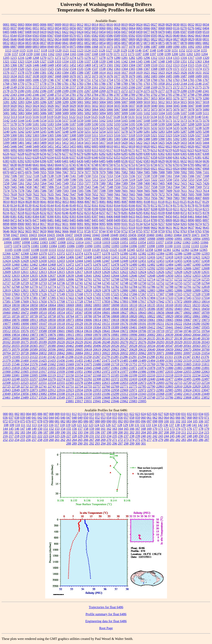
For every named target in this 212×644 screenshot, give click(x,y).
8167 (139, 205)
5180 (28, 124)
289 (74, 443)
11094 (124, 246)
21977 (124, 372)
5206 (176, 124)
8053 (66, 202)
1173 (131, 54)
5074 (161, 109)
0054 (58, 28)
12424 (7, 261)
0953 (58, 47)
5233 (161, 128)
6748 (95, 165)
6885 (65, 169)
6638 (14, 165)
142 (200, 425)
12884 (160, 290)
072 (5, 421)
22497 (205, 379)
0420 (51, 32)
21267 (97, 357)
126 (108, 425)
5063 (88, 109)
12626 (160, 272)
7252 (184, 180)
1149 (160, 50)
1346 (147, 61)
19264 (187, 324)
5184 (58, 124)
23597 (88, 397)
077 (34, 421)
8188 (36, 209)
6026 (191, 146)
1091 (184, 47)
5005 (110, 102)
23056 (25, 394)
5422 (139, 143)
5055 (36, 109)
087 (92, 421)
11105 (9, 250)
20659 (169, 349)
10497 (52, 239)
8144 (51, 205)
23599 (97, 397)
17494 (151, 298)
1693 (14, 80)
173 (172, 429)
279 (161, 440)
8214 (198, 209)
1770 (21, 84)
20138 (178, 338)
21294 (142, 357)
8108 (147, 202)
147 (23, 429)
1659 (43, 76)
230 (86, 436)
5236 (184, 128)
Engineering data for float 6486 (106, 621)
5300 (14, 135)
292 (92, 443)
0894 (43, 47)
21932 (52, 372)
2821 (73, 98)
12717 (169, 279)
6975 (21, 172)
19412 (151, 327)
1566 (139, 69)
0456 (117, 32)
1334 (65, 61)
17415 (61, 298)
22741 (43, 386)
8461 (191, 217)
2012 (169, 84)
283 (184, 440)
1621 (147, 73)
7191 (80, 180)
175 (184, 429)
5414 (80, 143)
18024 (7, 305)
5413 (73, 143)
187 (46, 432)
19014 (97, 320)
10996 (8, 242)
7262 (28, 183)
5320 (147, 135)
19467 (196, 327)
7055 (43, 172)
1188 (146, 54)
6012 (124, 146)
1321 (6, 61)
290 (80, 443)
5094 (103, 113)
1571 (176, 69)
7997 (184, 198)
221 (34, 436)
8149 (73, 205)
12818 (205, 287)
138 (177, 425)
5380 (102, 139)
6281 (95, 154)
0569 (65, 36)
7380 (102, 183)
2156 (65, 87)
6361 (176, 157)
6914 (102, 169)
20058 (16, 338)
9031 (65, 224)
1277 (95, 58)
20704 (7, 353)
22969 (124, 390)
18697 (196, 313)
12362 (176, 250)
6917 (124, 169)
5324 (176, 135)
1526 (58, 69)
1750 (80, 80)
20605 (79, 349)
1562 (110, 69)
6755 (147, 165)
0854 (102, 43)
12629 (187, 272)
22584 (88, 383)
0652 (51, 39)
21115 (25, 357)
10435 (51, 235)
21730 (124, 364)
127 (114, 425)
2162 (102, 87)
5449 (36, 146)
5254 (102, 132)
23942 (106, 401)
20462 (70, 346)
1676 (110, 76)
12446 (97, 261)
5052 (21, 109)
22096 (43, 375)
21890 (196, 368)
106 (201, 421)
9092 (88, 224)
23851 (196, 397)
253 (11, 440)
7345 (58, 183)
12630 (196, 272)
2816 (36, 98)
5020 (14, 106)
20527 (124, 346)
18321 (70, 309)
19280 (196, 324)
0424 (80, 32)
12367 (16, 253)
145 (11, 429)
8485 (73, 220)
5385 (132, 139)
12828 (88, 290)
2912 (110, 98)
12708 (115, 279)
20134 (142, 338)
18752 (43, 316)
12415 (142, 257)
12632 (7, 276)
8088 (132, 202)
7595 (80, 191)
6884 (58, 169)
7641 (58, 194)
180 (5, 432)
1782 (73, 84)
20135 (151, 338)
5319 (139, 135)
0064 (132, 28)
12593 (160, 268)
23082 (43, 394)
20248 (106, 342)
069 (195, 418)
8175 (176, 205)
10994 (196, 239)
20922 (106, 353)
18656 (160, 313)
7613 (198, 191)
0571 (80, 36)
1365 (6, 65)
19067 (187, 320)
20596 (52, 349)
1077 (124, 47)
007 (46, 414)
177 (195, 429)
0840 (58, 43)
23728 (142, 397)
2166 (132, 87)
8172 (154, 205)
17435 (97, 298)
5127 (109, 117)
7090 (176, 172)
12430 (43, 261)
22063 (205, 372)
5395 (184, 139)
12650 (169, 276)
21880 (169, 368)
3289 (65, 102)
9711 (80, 231)
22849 (16, 390)
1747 (58, 80)
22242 (205, 375)
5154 (43, 121)
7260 (14, 183)
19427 (160, 327)
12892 (205, 290)
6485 (102, 161)
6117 (110, 150)
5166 (132, 121)
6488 (117, 161)
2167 (139, 87)
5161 (95, 121)
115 (46, 425)
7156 (132, 176)
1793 (147, 84)
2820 (65, 98)
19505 (205, 327)
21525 (196, 361)
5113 (14, 117)
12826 (70, 290)
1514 (184, 65)
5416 (95, 143)
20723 (16, 353)
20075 (34, 338)
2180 (21, 91)
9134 (139, 224)
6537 (132, 161)
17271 (151, 294)
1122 (73, 50)
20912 (88, 353)
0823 (161, 39)
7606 (154, 191)
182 (17, 432)
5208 (191, 124)
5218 (58, 128)
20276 (142, 342)
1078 (132, 47)
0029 (169, 25)
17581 (7, 301)
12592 (151, 268)
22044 (178, 372)
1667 (51, 76)
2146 (198, 84)
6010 (110, 146)
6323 (28, 157)
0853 (95, 43)
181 (11, 432)
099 (161, 421)
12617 (79, 272)
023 (138, 414)
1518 (6, 69)
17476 (142, 298)
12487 (187, 265)
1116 (30, 50)
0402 (198, 28)
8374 (191, 213)
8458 (184, 217)
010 (63, 414)
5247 (58, 132)
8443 (147, 217)
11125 (113, 250)
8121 (169, 202)
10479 (205, 235)
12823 (43, 290)
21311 (169, 357)
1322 (14, 61)
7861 (117, 198)
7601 (124, 191)
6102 (80, 150)
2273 (132, 91)
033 (195, 414)
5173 (184, 121)
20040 (178, 335)
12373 (70, 253)
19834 (16, 335)
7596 (88, 191)
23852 (205, 397)
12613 (43, 272)
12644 (115, 276)
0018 (117, 25)
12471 (61, 265)
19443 (178, 327)
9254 (147, 224)
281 (172, 440)
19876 (52, 335)
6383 (6, 161)
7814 (58, 198)
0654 (58, 39)
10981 (88, 239)
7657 (102, 194)
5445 (6, 146)
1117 (37, 50)
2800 (206, 95)
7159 (154, 176)
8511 (139, 220)
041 (34, 418)
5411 (58, 143)
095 (138, 421)
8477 (36, 220)
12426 (16, 261)
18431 (196, 309)
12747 (115, 283)
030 (178, 414)
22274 (61, 379)
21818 (16, 368)
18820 (133, 316)
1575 (206, 69)
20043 (187, 335)
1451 (65, 65)
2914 (124, 98)
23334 (133, 394)
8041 (43, 202)
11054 (142, 242)
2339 (191, 91)
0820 (139, 39)
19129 (79, 324)
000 (5, 414)
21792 (169, 364)
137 (172, 425)
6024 (176, 146)
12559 (124, 268)
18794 (97, 316)
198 (109, 432)
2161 (95, 87)
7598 (102, 191)
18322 (79, 309)
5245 (43, 132)
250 (201, 436)
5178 (14, 124)
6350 (102, 157)
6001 (80, 146)
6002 (88, 146)
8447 (161, 217)
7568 (191, 187)
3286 (43, 102)
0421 (58, 32)
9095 (102, 224)
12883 (151, 290)
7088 (161, 172)
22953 (97, 390)
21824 (25, 368)
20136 (160, 338)
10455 (123, 235)
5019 (6, 106)
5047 (191, 106)
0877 (176, 43)
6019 (139, 146)
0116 (176, 28)
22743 (52, 386)
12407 (79, 257)
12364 (194, 250)
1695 (28, 80)
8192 (51, 209)
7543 (88, 187)
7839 (80, 198)
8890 (191, 220)
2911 (102, 98)
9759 (161, 231)
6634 (198, 161)
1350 (176, 61)
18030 (16, 305)
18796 (106, 316)
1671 (80, 76)
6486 (110, 161)
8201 (110, 209)
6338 (80, 157)
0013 (88, 25)
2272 (124, 91)
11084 (53, 246)
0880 (191, 43)
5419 (117, 143)
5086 (43, 113)
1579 (28, 73)
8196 (73, 209)
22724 (205, 383)
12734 (52, 283)
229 (80, 436)
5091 (80, 113)
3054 (161, 98)
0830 (198, 39)
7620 (28, 194)
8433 (132, 217)
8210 (169, 209)
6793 (176, 165)
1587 (88, 73)
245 (172, 436)
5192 (110, 124)
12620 (106, 272)
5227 (117, 128)
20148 (196, 338)
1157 (15, 54)
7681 (176, 194)
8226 (36, 213)
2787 (117, 95)
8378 (206, 213)
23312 (124, 394)
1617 (124, 73)
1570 (169, 69)
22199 (133, 375)
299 (132, 443)
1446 (36, 65)
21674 (79, 364)
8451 (176, 217)
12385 (169, 253)
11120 (96, 250)
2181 (28, 91)
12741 (79, 283)
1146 (138, 50)
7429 (6, 187)
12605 (178, 268)
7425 (198, 183)
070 (201, 418)
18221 (187, 305)
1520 (21, 69)
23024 (187, 390)
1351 (184, 61)
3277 (184, 98)
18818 (124, 316)
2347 (43, 95)
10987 (142, 239)
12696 (70, 279)
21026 (196, 353)
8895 (198, 220)
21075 (7, 357)
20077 (43, 338)
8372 (184, 213)
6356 (139, 157)
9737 (95, 231)
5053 (28, 109)
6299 (139, 154)
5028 (65, 106)
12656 (16, 279)
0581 (88, 36)
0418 (36, 32)
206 (155, 432)
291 (86, 443)
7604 (139, 191)
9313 (117, 228)
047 (69, 418)
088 (97, 421)
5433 (184, 143)
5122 (72, 117)
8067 (88, 202)
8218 (21, 213)
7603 (132, 191)
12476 (97, 265)
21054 (205, 353)
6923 (169, 169)
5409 (43, 143)
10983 (106, 239)
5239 (206, 128)
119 (68, 425)
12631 (205, 272)
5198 (154, 124)
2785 (102, 95)
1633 (6, 76)
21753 (142, 364)
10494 (34, 239)
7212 (95, 180)
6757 (161, 165)
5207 (184, 124)
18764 (70, 316)
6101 (73, 150)
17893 (124, 301)
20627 (124, 349)
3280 (206, 98)
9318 (132, 228)
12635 (34, 276)
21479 (115, 361)
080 (51, 421)
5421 (132, 143)
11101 (177, 246)
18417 (187, 309)
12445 (88, 261)
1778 (43, 84)
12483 (160, 265)
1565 (132, 69)
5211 (6, 128)
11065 (195, 242)
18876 (16, 320)
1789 (124, 84)
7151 (95, 176)
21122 (34, 357)
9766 (206, 231)
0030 (176, 25)
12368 (25, 253)
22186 (124, 375)
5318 (132, 135)
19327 (43, 327)
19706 (142, 331)
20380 (52, 346)
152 (51, 429)
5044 (169, 106)
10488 (16, 239)
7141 (73, 176)
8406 (110, 217)
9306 (95, 228)
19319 (34, 327)
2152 (36, 87)
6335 (58, 157)
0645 (6, 39)
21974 (115, 372)
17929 (151, 301)
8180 (206, 205)
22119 (52, 375)
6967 (198, 169)
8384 (36, 217)
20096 (70, 338)
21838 (61, 368)
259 (46, 440)
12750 (142, 283)
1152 (182, 50)
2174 (191, 87)
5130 (124, 117)
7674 (169, 194)
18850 (178, 316)
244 (166, 436)
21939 (61, 372)
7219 (132, 180)
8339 (161, 213)
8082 (110, 202)
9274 (198, 224)
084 (74, 421)
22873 (34, 390)
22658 (133, 383)
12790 (178, 287)
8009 (206, 198)
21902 (16, 372)
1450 (58, 65)
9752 (124, 231)
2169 (154, 87)
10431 (24, 235)
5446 (14, 146)
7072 (73, 172)
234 (109, 436)
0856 (117, 43)
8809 (169, 220)
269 (103, 440)
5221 (73, 128)
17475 (133, 298)
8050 (51, 202)
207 (161, 432)
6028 (206, 146)
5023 (28, 106)
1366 (14, 65)
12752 (160, 283)
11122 (104, 250)
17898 (133, 301)
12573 (133, 268)
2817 (43, 98)
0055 (65, 28)
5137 (176, 117)
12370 (43, 253)
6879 (28, 169)
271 (115, 440)
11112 (61, 250)
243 (161, 436)
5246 (51, 132)
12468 (52, 265)
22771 (124, 386)
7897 (124, 198)
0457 (124, 32)
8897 (206, 220)
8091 (139, 202)
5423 (147, 143)
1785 (95, 84)
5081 (6, 113)
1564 (124, 69)
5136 (168, 117)
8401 (102, 217)
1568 (154, 69)
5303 (36, 135)
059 (138, 418)
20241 (88, 342)
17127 (52, 294)
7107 (21, 176)
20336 (196, 342)
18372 (133, 309)
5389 (154, 139)
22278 (70, 379)
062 (155, 418)
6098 (58, 150)
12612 (34, 272)
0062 (117, 28)
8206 (139, 209)
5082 (14, 113)
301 (143, 443)
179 (207, 429)
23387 (169, 394)
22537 (34, 383)
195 (92, 432)
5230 (139, 128)
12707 (106, 279)
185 (34, 432)
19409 (142, 327)
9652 (21, 231)
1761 (161, 80)
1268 (36, 58)
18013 (196, 301)
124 (97, 425)
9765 (198, 231)
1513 (176, 65)
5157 (65, 121)
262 (63, 440)
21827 (34, 368)
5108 (191, 113)
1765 (191, 80)
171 (161, 429)
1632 (206, 73)
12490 (196, 265)
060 (143, 418)
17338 (205, 294)
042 (40, 418)
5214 (28, 128)
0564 (28, 36)
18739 (34, 316)
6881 (36, 169)
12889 (196, 290)
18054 (43, 305)
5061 (73, 109)
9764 (191, 231)
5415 (88, 143)
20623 (115, 349)
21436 (61, 361)
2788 (124, 95)
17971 (169, 301)
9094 (95, 224)
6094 (29, 150)
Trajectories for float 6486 (106, 607)
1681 (139, 76)
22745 (61, 386)
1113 (8, 50)
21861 (115, 368)
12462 (34, 265)
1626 (184, 73)
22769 (115, 386)
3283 (21, 102)
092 (120, 421)
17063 (16, 294)
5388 (147, 139)
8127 (198, 202)
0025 (147, 25)
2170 (161, 87)
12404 (61, 257)
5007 (124, 102)
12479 (124, 265)
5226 (110, 128)
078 (40, 421)
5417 (102, 143)
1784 (88, 84)
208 (166, 432)
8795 (161, 220)
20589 (34, 349)
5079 (198, 109)
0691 (88, 39)
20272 (133, 342)
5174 (191, 121)
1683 (154, 76)
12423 (205, 257)
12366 (7, 253)
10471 (196, 235)
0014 (95, 25)
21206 (69, 357)
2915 (132, 98)
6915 (110, 169)
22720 (187, 383)
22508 (7, 383)
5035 (117, 106)
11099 (160, 246)
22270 (52, 379)
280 (166, 440)
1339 (102, 61)
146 (17, 429)
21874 (142, 368)
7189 (65, 180)
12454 (169, 261)
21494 (151, 361)
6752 (124, 165)
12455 (178, 261)
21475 (106, 361)
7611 (184, 191)
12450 (133, 261)
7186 (43, 180)
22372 (115, 379)
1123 (80, 50)
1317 (191, 58)
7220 (139, 180)
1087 (154, 47)
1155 (204, 50)
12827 (79, 290)
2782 (80, 95)
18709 (205, 313)
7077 (88, 172)
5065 (102, 109)
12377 (97, 253)
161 (103, 429)
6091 (6, 150)
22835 (205, 386)
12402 (52, 257)
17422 (70, 298)
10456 (132, 235)
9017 (43, 224)
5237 (191, 128)
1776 (28, 84)
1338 (95, 61)
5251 (88, 132)
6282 (102, 154)
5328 (206, 135)
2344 (21, 95)
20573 (7, 349)
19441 (169, 327)
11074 (17, 246)
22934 (79, 390)
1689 (198, 76)
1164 (66, 54)
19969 (88, 335)
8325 (154, 213)
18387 (160, 309)
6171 (132, 150)
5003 (95, 102)
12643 (106, 276)
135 (160, 425)
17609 (25, 301)
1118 (44, 50)
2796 (176, 95)
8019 (14, 202)
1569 (161, 69)
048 (74, 418)
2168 (147, 87)
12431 (52, 261)
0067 (154, 28)
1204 (204, 54)
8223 (28, 213)
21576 (34, 364)
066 (178, 418)
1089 (169, 47)
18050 (34, 305)
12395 (7, 257)
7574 (6, 191)
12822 (34, 290)
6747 (88, 165)
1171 (117, 54)
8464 (198, 217)
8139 (28, 205)
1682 (147, 76)
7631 (43, 194)
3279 (198, 98)
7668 (147, 194)
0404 (206, 28)
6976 (28, 172)
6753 (132, 165)
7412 (176, 183)
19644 (115, 331)
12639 (70, 276)
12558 (115, 268)
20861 (70, 353)
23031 (196, 390)
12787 (160, 287)
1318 (198, 58)
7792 (43, 198)
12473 (79, 265)
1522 (36, 69)
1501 (110, 65)
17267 (142, 294)
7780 (28, 198)
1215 (14, 58)
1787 (110, 84)
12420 (187, 257)
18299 (34, 309)
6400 (58, 161)
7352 (73, 183)
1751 (88, 80)
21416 (34, 361)
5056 (43, 109)
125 (103, 425)
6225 (206, 150)
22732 (25, 386)
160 (97, 429)
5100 (132, 113)
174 (178, 429)
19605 (70, 331)
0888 (21, 47)
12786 (151, 287)
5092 (88, 113)
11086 (71, 246)
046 (63, 418)
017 (103, 414)
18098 (115, 305)
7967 (161, 198)
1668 (58, 76)
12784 (133, 287)
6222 (183, 150)
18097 (106, 305)
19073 (205, 320)
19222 (178, 324)
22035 (169, 372)
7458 (28, 187)
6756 (154, 165)
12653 (196, 276)
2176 (206, 87)
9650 (14, 231)
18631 (133, 313)
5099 (125, 113)
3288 (58, 102)
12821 (25, 290)
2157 (73, 87)
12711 (133, 279)
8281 (124, 213)
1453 (80, 65)
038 (17, 418)
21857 (106, 368)
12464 (43, 265)
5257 (117, 132)
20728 (25, 353)
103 (184, 421)
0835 (28, 43)
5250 (80, 132)
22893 (43, 390)
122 (85, 425)
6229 (28, 154)
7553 (132, 187)
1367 (21, 65)
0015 (102, 25)
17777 (97, 301)
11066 (204, 242)
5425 (161, 143)
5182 (43, 124)
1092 (191, 47)
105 (195, 421)
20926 (115, 353)
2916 (139, 98)
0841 (65, 43)
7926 (139, 198)
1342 (124, 61)
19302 (16, 327)
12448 (115, 261)
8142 (36, 205)
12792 (196, 287)
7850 (102, 198)
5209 (198, 124)
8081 (103, 202)
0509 (198, 32)
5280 (139, 132)
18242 (205, 305)
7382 (110, 183)
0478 (154, 32)
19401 (133, 327)
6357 (147, 157)
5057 (51, 109)
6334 (51, 157)
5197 (147, 124)
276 (143, 440)
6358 (154, 157)
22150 (70, 375)
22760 (106, 386)
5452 (58, 146)
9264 (176, 224)
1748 (65, 80)
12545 (70, 268)
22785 (142, 386)
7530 (73, 187)
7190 (73, 180)
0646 (14, 39)
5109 (199, 113)
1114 (15, 50)
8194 (65, 209)
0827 (176, 39)
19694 (133, 331)
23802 (178, 397)
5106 (176, 113)
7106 (14, 176)
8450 (169, 217)
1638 (36, 76)
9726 (88, 231)
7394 (132, 183)
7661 (117, 194)
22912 (52, 390)
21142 (51, 357)
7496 (51, 187)
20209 (52, 342)
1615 (110, 73)
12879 (115, 290)
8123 (176, 202)
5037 (132, 106)
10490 (25, 239)
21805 (187, 364)
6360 (169, 157)
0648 (21, 39)
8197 (80, 209)
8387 (43, 217)
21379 (7, 361)
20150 (205, 338)
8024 (21, 202)
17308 (169, 294)
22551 (43, 383)
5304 (43, 135)
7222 (154, 180)
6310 (14, 157)
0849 (73, 43)
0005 (36, 25)
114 (40, 425)
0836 (36, 43)
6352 (110, 157)
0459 (139, 32)
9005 (28, 224)
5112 (6, 117)
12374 (79, 253)
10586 (79, 239)
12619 (97, 272)
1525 (51, 69)
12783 (124, 287)
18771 (79, 316)
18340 (97, 309)
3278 (191, 98)
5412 (65, 143)
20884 (79, 353)
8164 (117, 205)
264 (74, 440)
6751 (117, 165)
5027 (58, 106)
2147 (206, 84)
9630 (161, 228)
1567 (147, 69)
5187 (73, 124)
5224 (95, 128)
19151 (106, 324)
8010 (6, 202)
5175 (198, 121)
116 (51, 425)
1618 (132, 73)
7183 (21, 180)
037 (11, 418)
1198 (160, 54)
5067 (117, 109)
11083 (44, 246)
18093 (97, 305)
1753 (102, 80)
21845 (88, 368)
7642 (65, 194)
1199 (168, 54)
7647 (73, 194)
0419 (43, 32)
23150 (88, 394)
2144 (184, 84)
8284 (132, 213)
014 (86, 414)
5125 (94, 117)
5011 (154, 102)
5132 (139, 117)
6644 (58, 165)
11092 (106, 246)
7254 (198, 180)
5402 (28, 143)
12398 (25, 257)
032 (189, 414)
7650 (88, 194)
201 (126, 432)
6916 (117, 169)
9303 (73, 228)
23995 (142, 401)
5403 (36, 143)
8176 (184, 205)
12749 (133, 283)
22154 (79, 375)
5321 (154, 135)
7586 (43, 191)
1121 (65, 50)
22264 (43, 379)
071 (207, 418)
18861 (196, 316)
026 (155, 414)
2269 (102, 91)
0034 (206, 25)
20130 (124, 338)
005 (34, 414)
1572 (184, 69)
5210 (206, 124)
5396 (191, 139)
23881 (70, 401)
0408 (28, 32)
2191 (80, 91)
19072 (196, 320)
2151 (28, 87)
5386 (139, 139)
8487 (88, 220)
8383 (28, 217)
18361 (115, 309)
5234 (169, 128)
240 (143, 436)
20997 (187, 353)
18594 (97, 313)
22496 (196, 379)
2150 (21, 87)
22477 (169, 379)
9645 (206, 228)
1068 (95, 47)
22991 (178, 390)
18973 (70, 320)
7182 (14, 180)
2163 (110, 87)
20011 (160, 335)
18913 (34, 320)
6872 (206, 165)
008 (51, 414)
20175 (25, 342)
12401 (43, 257)
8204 (124, 209)
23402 (178, 394)
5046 (184, 106)
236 (120, 436)
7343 (51, 183)
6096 (43, 150)
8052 (58, 202)
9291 (21, 228)
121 (79, 425)
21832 (43, 368)
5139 (191, 117)
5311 (95, 135)
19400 (124, 327)
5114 (21, 117)
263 (69, 440)
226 (63, 436)
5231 (147, 128)
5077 (184, 109)
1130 (131, 50)
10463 (168, 235)
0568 (58, 36)
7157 (139, 176)
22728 (16, 386)
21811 (205, 364)
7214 (110, 180)
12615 (61, 272)
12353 (140, 250)
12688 (52, 279)
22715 (178, 383)
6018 (132, 146)
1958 (161, 84)
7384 (117, 183)
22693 (160, 383)
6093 (21, 150)
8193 (58, 209)
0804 (110, 39)
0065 (139, 28)
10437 (69, 235)
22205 (142, 375)
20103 (79, 338)
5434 (191, 143)
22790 (151, 386)
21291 (133, 357)
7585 (36, 191)
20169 (16, 342)
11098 (151, 246)
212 (189, 432)
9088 (73, 224)
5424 (154, 143)
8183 (14, 209)
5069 (132, 109)
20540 (160, 346)
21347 (187, 357)
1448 (43, 65)
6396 (43, 161)
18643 (142, 313)
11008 (62, 242)
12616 (70, 272)
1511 (161, 65)
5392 (176, 139)
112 (28, 425)
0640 (176, 36)
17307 (160, 294)
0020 (132, 25)
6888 (80, 169)
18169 (169, 305)
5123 (80, 117)
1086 (147, 47)
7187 (51, 180)
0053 (51, 28)
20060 (25, 338)
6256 (43, 154)
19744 (178, 331)
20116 (115, 338)
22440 (151, 379)
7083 (132, 172)
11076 (26, 246)
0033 (198, 25)
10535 (70, 239)
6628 (154, 161)
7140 (65, 176)
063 (161, 418)
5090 (73, 113)
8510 (132, 220)
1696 (36, 80)
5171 (169, 121)
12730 (34, 283)
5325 (184, 135)
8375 (198, 213)
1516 (198, 65)
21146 (60, 357)
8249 (73, 213)
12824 (52, 290)
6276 (58, 154)
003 (23, 414)
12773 (43, 287)
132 (143, 425)
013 (80, 414)
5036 (124, 106)
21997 (160, 372)
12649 (160, 276)
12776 (70, 287)
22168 (97, 375)
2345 (28, 95)
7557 (147, 187)
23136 (79, 394)
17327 (187, 294)
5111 (206, 113)
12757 (187, 283)
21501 (169, 361)
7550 (117, 187)
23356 (151, 394)
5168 (147, 121)
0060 (102, 28)
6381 (198, 157)
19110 (52, 324)
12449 (124, 261)
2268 (95, 91)
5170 (161, 121)
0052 (43, 28)
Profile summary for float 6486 (106, 614)
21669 (70, 364)
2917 (147, 98)
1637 (28, 76)
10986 (133, 239)
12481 (142, 265)
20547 (169, 346)
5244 (36, 132)
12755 (178, 283)
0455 (110, 32)
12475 (88, 265)
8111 (154, 202)
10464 (177, 235)
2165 (124, 87)
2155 (58, 87)
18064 (52, 305)
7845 (88, 198)
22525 (25, 383)
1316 (184, 58)
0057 (80, 28)
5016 (191, 102)
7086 (154, 172)
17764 (88, 301)
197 (103, 432)
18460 (7, 313)
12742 (88, 283)
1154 (196, 50)
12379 (115, 253)
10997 (17, 242)
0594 (147, 36)
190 (63, 432)
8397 (95, 217)
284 (189, 440)
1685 (169, 76)
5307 (65, 135)
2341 (206, 91)
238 (132, 436)
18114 (142, 305)
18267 (7, 309)
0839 (51, 43)
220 (28, 436)
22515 (16, 383)
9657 (36, 231)
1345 (139, 61)
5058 (58, 109)
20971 (160, 353)
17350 (16, 298)
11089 (80, 246)
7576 (14, 191)
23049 (7, 394)
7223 (161, 180)
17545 (187, 298)
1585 (73, 73)
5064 (95, 109)
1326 (36, 61)
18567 (79, 313)
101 (172, 421)
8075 (95, 202)
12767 (7, 287)
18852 (187, 316)
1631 (198, 73)
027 (161, 414)
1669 (65, 76)
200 (120, 432)
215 (207, 432)
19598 (52, 331)
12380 (124, 253)
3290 (73, 102)
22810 (178, 386)
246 (178, 436)
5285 (176, 132)
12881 (133, 290)
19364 (97, 327)
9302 (65, 228)
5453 (65, 146)
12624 (142, 272)
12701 (88, 279)
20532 (142, 346)
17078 (34, 294)
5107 (184, 113)
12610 (16, 272)
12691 (61, 279)
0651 (43, 39)
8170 (147, 205)
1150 (167, 50)
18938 (61, 320)
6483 (88, 161)
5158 (73, 121)
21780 (160, 364)
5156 (58, 121)
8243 (58, 213)
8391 (58, 217)
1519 (14, 69)
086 (86, 421)
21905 (25, 372)
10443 (96, 235)
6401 (65, 161)
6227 (14, 154)
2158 (80, 87)
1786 (102, 84)
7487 (43, 187)
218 (17, 436)
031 (184, 414)
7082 (124, 172)
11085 (62, 246)
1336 (80, 61)
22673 (142, 383)
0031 (184, 25)
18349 (106, 309)
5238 (198, 128)
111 (23, 425)
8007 (198, 198)
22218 (169, 375)
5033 (102, 106)
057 (126, 418)
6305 (184, 154)
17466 (124, 298)
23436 (196, 394)
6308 (206, 154)
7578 (21, 191)
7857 (110, 198)
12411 (115, 257)
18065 (61, 305)
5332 (28, 139)
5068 (124, 109)
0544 (14, 36)
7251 (176, 180)
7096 (198, 172)
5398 (206, 139)
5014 (176, 102)
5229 (132, 128)
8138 (21, 205)
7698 (198, 194)
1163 (58, 54)
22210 (151, 375)
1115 (22, 50)
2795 (169, 95)
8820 (176, 220)
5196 (139, 124)
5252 (95, 132)
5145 (28, 121)
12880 (124, 290)
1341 (117, 61)
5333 (36, 139)
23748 (151, 397)
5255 (110, 132)
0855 (110, 43)
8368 (169, 213)
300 (138, 443)
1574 (198, 69)
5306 (58, 135)
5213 (21, 128)
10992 (187, 239)
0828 (184, 39)
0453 (95, 32)
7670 (154, 194)
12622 (124, 272)
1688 (191, 76)
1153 (189, 50)
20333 (187, 342)
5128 (117, 117)
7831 (65, 198)
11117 (78, 250)
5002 (88, 102)
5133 (146, 117)
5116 (36, 117)
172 (166, 429)
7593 (65, 191)
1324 (28, 61)
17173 (88, 294)
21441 (70, 361)
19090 (25, 324)
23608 (106, 397)
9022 (58, 224)
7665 (132, 194)
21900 (7, 372)
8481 (51, 220)
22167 (88, 375)
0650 (36, 39)
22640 (115, 383)
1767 (206, 80)
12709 (124, 279)
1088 (161, 47)
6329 (43, 157)
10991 (178, 239)
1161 (44, 54)
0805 (117, 39)
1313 (161, 58)
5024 (36, 106)
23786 (169, 397)
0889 (28, 47)
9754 (132, 231)
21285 (115, 357)
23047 (205, 390)
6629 (161, 161)
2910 (95, 98)
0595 (154, 36)
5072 (147, 109)
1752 (95, 80)
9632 (176, 228)
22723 (196, 383)
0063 (124, 28)
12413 (133, 257)
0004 (28, 25)
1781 (65, 84)
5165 (124, 121)
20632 (142, 349)
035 (207, 414)
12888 (187, 290)
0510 (206, 32)
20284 (151, 342)
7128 (43, 176)
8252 (80, 213)
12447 (106, 261)
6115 (102, 150)
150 (40, 429)
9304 (80, 228)
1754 (110, 80)
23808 (187, 397)
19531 (16, 331)
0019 (124, 25)
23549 (61, 397)
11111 (52, 250)
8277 (110, 213)
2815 (28, 98)
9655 (28, 231)
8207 (147, 209)
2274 (139, 91)
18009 (187, 301)
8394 (80, 217)
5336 (51, 139)
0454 (102, 32)
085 (80, 421)
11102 (186, 246)
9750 (117, 231)
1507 (139, 65)
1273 (65, 58)
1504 (132, 65)
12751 (151, 283)
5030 (80, 106)
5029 (73, 106)
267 (92, 440)
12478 (115, 265)
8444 (154, 217)
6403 (73, 161)
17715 (70, 301)
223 (46, 436)
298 (126, 443)
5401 (21, 143)
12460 (16, 265)
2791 (147, 95)
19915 (70, 335)
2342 (6, 95)
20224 (70, 342)
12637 (52, 276)
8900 (21, 224)
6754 (139, 165)
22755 (88, 386)
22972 (142, 390)
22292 (88, 379)
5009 (139, 102)
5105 (169, 113)
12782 (115, 287)
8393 (73, 217)
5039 (147, 106)
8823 (184, 220)
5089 (66, 113)
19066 (178, 320)
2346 (36, 95)
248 (189, 436)
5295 (198, 132)
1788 (117, 84)
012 (74, 414)
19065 (169, 320)
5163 (110, 121)
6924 (176, 169)
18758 (52, 316)
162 (109, 429)
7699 (206, 194)
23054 (16, 394)
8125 (183, 202)
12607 (196, 268)
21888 (187, 368)
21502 (178, 361)
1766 (198, 80)
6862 (198, 165)
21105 (16, 357)
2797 (184, 95)
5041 (161, 106)
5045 (176, 106)
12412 (124, 257)
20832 (43, 353)
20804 (34, 353)
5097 (117, 113)
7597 (95, 191)
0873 (147, 43)
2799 (198, 95)
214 (201, 432)
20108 (88, 338)
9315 (124, 228)
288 (69, 443)
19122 (70, 324)
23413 (187, 394)
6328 (36, 157)
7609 (169, 191)
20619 (97, 349)
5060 (65, 109)
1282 (132, 58)
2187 (51, 91)
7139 (58, 176)
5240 (6, 132)
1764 (184, 80)
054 (109, 418)
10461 (159, 235)
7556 (139, 187)
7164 (176, 176)
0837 (43, 43)
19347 (70, 327)
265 (80, 440)
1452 (73, 65)
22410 (133, 379)
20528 (133, 346)
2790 (139, 95)
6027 (198, 146)
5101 (139, 113)
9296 (43, 228)
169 (149, 429)
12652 (187, 276)
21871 (133, 368)
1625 (176, 73)
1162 (51, 54)
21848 (97, 368)
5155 (51, 121)
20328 (169, 342)
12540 (34, 268)
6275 (51, 154)
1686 (176, 76)
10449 (114, 235)
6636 (206, 161)
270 (109, 440)
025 (149, 414)
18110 (133, 305)
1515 (191, 65)
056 (120, 418)
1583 (58, 73)
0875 (161, 43)
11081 (35, 246)
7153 (109, 176)
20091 (61, 338)
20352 (7, 346)
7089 (169, 172)
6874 (14, 169)
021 (126, 414)
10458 (141, 235)
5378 (95, 139)
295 (109, 443)
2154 (51, 87)
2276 (154, 91)
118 (62, 425)
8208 (154, 209)
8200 (102, 209)
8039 (36, 202)
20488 (79, 346)
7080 (110, 172)
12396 (16, 257)
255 (23, 440)
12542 (52, 268)
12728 (16, 283)
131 (137, 425)
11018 (97, 242)
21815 (7, 368)
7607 (161, 191)
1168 (95, 54)
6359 (161, 157)
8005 (191, 198)
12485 (178, 265)
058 (132, 418)
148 (28, 429)
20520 (106, 346)
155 (69, 429)
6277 (65, 154)
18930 (52, 320)
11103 (195, 246)
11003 (44, 242)
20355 (16, 346)
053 (103, 418)
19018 (115, 320)
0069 (169, 28)
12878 (106, 290)
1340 (110, 61)
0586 (110, 36)
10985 (124, 239)
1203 (197, 54)
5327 (198, 135)
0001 (6, 25)
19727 (169, 331)
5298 (206, 132)
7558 (154, 187)
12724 (196, 279)
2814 (21, 98)
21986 (142, 372)
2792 (154, 95)
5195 (132, 124)
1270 (43, 58)
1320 (206, 58)
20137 (169, 338)
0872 (139, 43)
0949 (51, 47)
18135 (151, 305)
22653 (124, 383)
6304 (176, 154)
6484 (95, 161)
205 (149, 432)
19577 (34, 331)
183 (23, 432)
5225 (102, 128)
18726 (16, 316)
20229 (79, 342)
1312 (154, 58)
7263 (36, 183)
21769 (151, 364)
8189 (43, 209)
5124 (87, 117)
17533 (169, 298)
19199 (151, 324)
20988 (169, 353)
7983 (176, 198)
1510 (154, 65)
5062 (80, 109)
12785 (142, 287)
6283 (110, 154)
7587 (51, 191)
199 (115, 432)
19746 (187, 331)
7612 (191, 191)
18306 (43, 309)
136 (166, 425)
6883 (51, 169)
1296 (147, 58)
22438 (142, 379)
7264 (43, 183)
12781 (106, 287)
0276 (191, 28)
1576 (6, 73)
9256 (154, 224)
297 (120, 443)
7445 (14, 187)
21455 (79, 361)
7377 (88, 183)
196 (97, 432)
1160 (36, 54)
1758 (139, 80)
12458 (205, 261)
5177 (6, 124)
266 (86, 440)
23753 (160, 397)
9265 (184, 224)
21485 (124, 361)
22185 (115, 375)
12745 (106, 283)
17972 (178, 301)
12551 (97, 268)
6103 (88, 150)
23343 (142, 394)
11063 (186, 242)
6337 (73, 157)
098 (155, 421)
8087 (125, 202)
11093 (115, 246)
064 (166, 418)
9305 (88, 228)
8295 (139, 213)
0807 (124, 39)
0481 (169, 32)
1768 (6, 84)
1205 (6, 58)
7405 (161, 183)
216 (5, 436)
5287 (184, 132)
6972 (14, 172)
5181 (36, 124)
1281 (124, 58)
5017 (198, 102)
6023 (169, 146)
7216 (124, 180)
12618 (88, 272)
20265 (115, 342)
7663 (124, 194)
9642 (198, 228)
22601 (97, 383)
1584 (65, 73)
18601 (106, 313)
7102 (6, 176)
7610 (176, 191)
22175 (106, 375)
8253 (88, 213)
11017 (88, 242)
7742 (21, 198)
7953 (147, 198)
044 (51, 418)
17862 (115, 301)
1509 (147, 65)
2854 (88, 98)
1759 (147, 80)
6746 (80, 165)
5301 (21, 135)
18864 (7, 320)
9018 (51, 224)
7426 (206, 183)
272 (120, 440)
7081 (117, 172)
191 (69, 432)
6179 (146, 150)
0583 (102, 36)
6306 (191, 154)
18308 (52, 309)
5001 (80, 102)
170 (155, 429)
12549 (79, 268)
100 (166, 421)
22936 (88, 390)
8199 (95, 209)
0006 (43, 25)
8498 (110, 220)
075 (23, 421)
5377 (88, 139)
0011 (73, 25)
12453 (160, 261)
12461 (25, 265)
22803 (160, 386)
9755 (139, 231)
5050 (6, 109)
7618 (14, 194)
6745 (73, 165)
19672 (124, 331)
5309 (80, 135)
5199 (161, 124)
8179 (198, 205)
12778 (79, 287)
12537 (25, 268)
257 (34, 440)
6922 (161, 169)
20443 (61, 346)
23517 (34, 397)
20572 (205, 346)
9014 (36, 224)
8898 (6, 224)
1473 (102, 65)
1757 (132, 80)
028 (166, 414)
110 (17, 425)
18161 (160, 305)
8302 (147, 213)
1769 (14, 84)
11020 (115, 242)
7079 (102, 172)
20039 (169, 335)
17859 (106, 301)
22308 (97, 379)
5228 (124, 128)
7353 (80, 183)
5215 (36, 128)
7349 (65, 183)
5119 (50, 117)
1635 (21, 76)
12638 (61, 276)
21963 (97, 372)
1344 (132, 61)
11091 (97, 246)
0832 (6, 43)
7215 (117, 180)
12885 (169, 290)
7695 (191, 194)
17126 (43, 294)
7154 (117, 176)
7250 (169, 180)
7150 (87, 176)
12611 (25, 272)
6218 (161, 150)
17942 (160, 301)
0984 (80, 47)
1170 (109, 54)
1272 (58, 58)
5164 (117, 121)
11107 (26, 250)
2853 (80, 98)
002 (17, 414)
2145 (191, 84)
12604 (169, 268)
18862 (205, 316)
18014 (205, 301)
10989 (160, 239)
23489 (25, 397)
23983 (133, 401)
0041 (28, 28)
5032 (95, 106)
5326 (191, 135)
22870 (25, 390)
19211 (160, 324)
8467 (206, 217)
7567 (184, 187)
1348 (161, 61)
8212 (184, 209)
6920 (147, 169)
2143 (176, 84)
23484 (16, 397)
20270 (124, 342)
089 (103, 421)
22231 (187, 375)
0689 (73, 39)
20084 (52, 338)
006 (40, 414)
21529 (205, 361)
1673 (95, 76)
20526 (115, 346)
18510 (43, 313)
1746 (51, 80)
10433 (33, 235)
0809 (132, 39)
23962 (124, 401)
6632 (184, 161)
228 (74, 436)
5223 (88, 128)
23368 (160, 394)
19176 (124, 324)
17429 (88, 298)
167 (138, 429)
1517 (206, 65)
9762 (176, 231)
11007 (53, 242)
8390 (51, 217)
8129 (206, 202)
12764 (205, 283)
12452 (151, 261)
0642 (191, 36)
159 (92, 429)
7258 (6, 183)
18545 (52, 313)
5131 (131, 117)
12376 (88, 253)
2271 (117, 91)
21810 (196, 364)
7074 (80, 172)
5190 (95, 124)
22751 (70, 386)
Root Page (106, 628)
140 (189, 425)
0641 (184, 36)
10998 (26, 242)
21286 (124, 357)
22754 (79, 386)
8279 (117, 213)
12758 (196, 283)
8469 (6, 220)
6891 (95, 169)
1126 (102, 50)
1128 (116, 50)
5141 (205, 117)
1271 (51, 58)
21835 (52, 368)
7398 (139, 183)
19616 (88, 331)
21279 (106, 357)
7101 (206, 172)
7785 (36, 198)
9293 (28, 228)
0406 (14, 32)
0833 (14, 43)
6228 (21, 154)
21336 (178, 357)
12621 (115, 272)
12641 (88, 276)
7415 (184, 183)
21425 (43, 361)
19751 (196, 331)
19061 (151, 320)
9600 (147, 228)
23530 (52, 397)
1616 (117, 73)
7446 (21, 187)
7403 (154, 183)
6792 (169, 165)
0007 (51, 25)
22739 (34, 386)
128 (120, 425)
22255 (25, 379)
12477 (106, 265)
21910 (34, 372)
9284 (6, 228)
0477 (147, 32)
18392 (169, 309)
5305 (51, 135)
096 (143, 421)
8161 (95, 205)
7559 (161, 187)
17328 (196, 294)
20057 (7, 338)
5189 (88, 124)
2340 (198, 91)
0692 (95, 39)
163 (115, 429)
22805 (169, 386)
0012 (80, 25)
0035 (6, 28)
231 (92, 436)
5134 (154, 117)
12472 (70, 265)
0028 (161, 25)
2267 (88, 91)
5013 (169, 102)
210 (178, 432)
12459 (7, 265)
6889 (88, 169)
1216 (21, 58)
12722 (178, 279)
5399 (6, 143)
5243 (28, 132)
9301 (58, 228)
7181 (6, 180)
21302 (160, 357)
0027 (154, 25)
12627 (169, 272)
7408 (169, 183)
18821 (142, 316)
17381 (34, 298)
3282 (14, 102)
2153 (43, 87)
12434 (70, 261)
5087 (51, 113)
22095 (34, 375)
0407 (21, 32)
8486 (80, 220)
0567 (51, 36)
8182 (6, 209)
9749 (110, 231)
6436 (80, 161)
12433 (61, 261)
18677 (178, 313)
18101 (124, 305)
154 (63, 429)
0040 (21, 28)
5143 (14, 121)
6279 (80, 154)
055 (115, 418)
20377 (43, 346)
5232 (154, 128)
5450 (43, 146)
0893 (36, 47)
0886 (6, 47)
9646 (6, 231)
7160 (161, 176)
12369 (34, 253)
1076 (117, 47)
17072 (25, 294)
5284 (169, 132)
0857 (124, 43)
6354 (124, 157)
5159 (80, 121)
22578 (79, 383)
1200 (175, 54)
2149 (14, 87)
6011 (117, 146)
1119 (51, 50)
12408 (88, 257)
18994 (79, 320)
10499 (61, 239)
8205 (132, 209)
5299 (6, 135)
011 (69, 414)
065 (172, 418)
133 (149, 425)
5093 (95, 113)
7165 (183, 176)
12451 (142, 261)
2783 (88, 95)
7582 (28, 191)
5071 (139, 109)
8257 (102, 213)
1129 (124, 50)
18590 (88, 313)
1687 (184, 76)
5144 (21, 121)
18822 (151, 316)
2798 (191, 95)
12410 (106, 257)
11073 (8, 246)
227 (69, 436)
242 (155, 436)
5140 (198, 117)
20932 (124, 353)
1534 (73, 69)
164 (120, 429)
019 (115, 414)
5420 (124, 143)
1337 (88, 61)
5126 (102, 117)
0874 (154, 43)
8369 (176, 213)
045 (57, 418)
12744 (97, 283)
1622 (154, 73)
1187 (138, 54)
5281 (147, 132)
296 (115, 443)
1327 (43, 61)
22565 (70, 383)
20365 (34, 346)
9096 (110, 224)
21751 (133, 364)
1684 (161, 76)
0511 (6, 36)
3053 (154, 98)
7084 (139, 172)
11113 (70, 250)
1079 (139, 47)
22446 (160, 379)
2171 (169, 87)
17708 (61, 301)
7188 (58, 180)
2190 (73, 91)
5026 (51, 106)
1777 (36, 84)
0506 (176, 32)
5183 (51, 124)
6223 (191, 150)
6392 (21, 161)
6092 (14, 150)
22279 (79, 379)
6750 (110, 165)
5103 (154, 113)
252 (5, 440)
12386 (178, 253)
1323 (21, 61)
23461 (7, 397)
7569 (198, 187)
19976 (106, 335)
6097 (51, 150)
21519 (187, 361)
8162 (102, 205)
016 (97, 414)
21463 (88, 361)
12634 (25, 276)
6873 (6, 169)
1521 (28, 69)
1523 (43, 69)
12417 (160, 257)
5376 (80, 139)
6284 (117, 154)
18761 (61, 316)
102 (178, 421)
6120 (124, 150)
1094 (206, 47)
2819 (58, 98)
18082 (88, 305)
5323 (169, 135)
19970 (97, 335)
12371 (52, 253)
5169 (154, 121)
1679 (132, 76)
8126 (191, 202)
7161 (169, 176)
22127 (61, 375)
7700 (6, 198)
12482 (151, 265)
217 (11, 436)
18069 (70, 305)
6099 (66, 150)
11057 (160, 242)
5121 (65, 117)
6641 (36, 165)
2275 (147, 91)
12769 (25, 287)
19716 (151, 331)
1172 (124, 54)
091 (115, 421)
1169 (102, 54)
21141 (43, 357)
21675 (88, 364)
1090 (176, 47)
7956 (154, 198)
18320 (61, 309)
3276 (176, 98)
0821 (147, 39)
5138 (183, 117)
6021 (154, 146)
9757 (147, 231)
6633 (191, 161)
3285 (36, 102)
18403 (178, 309)
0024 (139, 25)
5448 (28, 146)
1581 (43, 73)
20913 (97, 353)
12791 (187, 287)
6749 (102, 165)
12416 (151, 257)
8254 (95, 213)
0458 (132, 32)
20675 (187, 349)
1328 (51, 61)
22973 (151, 390)
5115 (28, 117)
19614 (79, 331)
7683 (184, 194)
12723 (187, 279)
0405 (6, 32)
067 (184, 418)
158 (86, 429)
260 (51, 440)
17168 (79, 294)
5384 (124, 139)
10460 (150, 235)
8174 (169, 205)
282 (178, 440)
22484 (178, 379)
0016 (110, 25)
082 (63, 421)
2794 (161, 95)
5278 (124, 132)
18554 (61, 313)
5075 (169, 109)
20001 (142, 335)
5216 (43, 128)
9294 (36, 228)
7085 (147, 172)
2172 (176, 87)
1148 (153, 50)
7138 (50, 176)
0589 (117, 36)
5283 (161, 132)
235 (115, 436)
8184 (21, 209)
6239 (36, 154)
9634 (184, 228)
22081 (16, 375)
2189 (65, 91)
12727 (7, 283)
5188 (80, 124)
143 (206, 425)
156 (74, 429)
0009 (58, 25)
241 (149, 436)
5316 (117, 135)
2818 (51, 98)
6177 (139, 150)
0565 (36, 36)
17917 (142, 301)
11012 (71, 242)
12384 (160, 253)
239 (138, 436)
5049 (206, 106)
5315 (110, 135)
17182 (97, 294)
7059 (51, 172)
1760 (154, 80)
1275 (80, 58)
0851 (80, 43)
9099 (117, 224)
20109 (97, 338)
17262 (124, 294)
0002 (14, 25)
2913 (117, 98)
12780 (97, 287)
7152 (102, 176)
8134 (14, 205)
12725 (205, 279)
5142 (6, 121)
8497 (102, 220)
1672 (88, 76)
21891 (205, 368)
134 (154, 425)
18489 (34, 313)
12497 (16, 268)
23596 (79, 397)
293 (97, 443)
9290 (14, 228)
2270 (110, 91)
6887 (73, 169)
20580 (25, 349)
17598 (16, 301)
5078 (191, 109)
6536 (124, 161)
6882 (43, 169)
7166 (191, 176)
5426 (169, 143)
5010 (147, 102)
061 (149, 418)
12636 (43, 276)
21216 (78, 357)
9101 (124, 224)
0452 (88, 32)
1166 (80, 54)
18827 (160, 316)
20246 (97, 342)
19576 (25, 331)
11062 (177, 242)
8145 (58, 205)
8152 (88, 205)
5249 (73, 132)
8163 (110, 205)
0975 (73, 47)
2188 (58, 91)
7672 (161, 194)
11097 (142, 246)
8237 (51, 213)
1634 (14, 76)
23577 (70, 397)
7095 (191, 172)
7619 (21, 194)
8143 (43, 205)
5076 (176, 109)
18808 (115, 316)
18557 (70, 313)
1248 (28, 58)
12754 (169, 283)
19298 (7, 327)
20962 (142, 353)
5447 (21, 146)
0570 (73, 36)
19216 (169, 324)
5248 (65, 132)
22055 (187, 372)
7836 (73, 198)
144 (5, 429)
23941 (97, 401)
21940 (70, 372)
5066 (110, 109)
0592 (132, 36)
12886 (178, 290)
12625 (151, 272)
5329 (6, 139)
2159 (88, 87)
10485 (7, 239)
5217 (51, 128)
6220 (176, 150)
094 (132, 421)
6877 (21, 169)
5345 (65, 139)
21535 (7, 364)
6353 (117, 157)
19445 (187, 327)
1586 (80, 73)
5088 (58, 113)
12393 (205, 253)
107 (207, 421)
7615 (6, 194)
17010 (7, 294)
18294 (25, 309)
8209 (161, 209)
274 (132, 440)
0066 (147, 28)
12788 (169, 287)
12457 (196, 261)
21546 (16, 364)
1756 (124, 80)
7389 (124, 183)
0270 (184, 28)
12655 (7, 279)
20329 (178, 342)
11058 (169, 242)
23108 (61, 394)
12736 (61, 283)
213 (195, 432)
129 (126, 425)
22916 (61, 390)
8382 (21, 217)
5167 (139, 121)
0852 (88, 43)
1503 (124, 65)
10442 (87, 235)
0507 (184, 32)
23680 (124, 397)
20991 (178, 353)
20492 (88, 346)
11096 (133, 246)
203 (138, 432)
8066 (80, 202)
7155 (124, 176)
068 (189, 418)
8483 (65, 220)
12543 (61, 268)
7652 (95, 194)
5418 (110, 143)
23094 (52, 394)
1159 (29, 54)
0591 (124, 36)
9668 (73, 231)
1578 (21, 73)
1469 (88, 65)
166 (132, 429)
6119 (117, 150)
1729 (43, 80)
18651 (151, 313)
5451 (51, 146)
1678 (124, 76)
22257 (34, 379)
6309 (6, 157)
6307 (198, 154)
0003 (21, 25)
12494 (205, 265)
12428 (25, 261)
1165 (73, 54)
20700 (205, 349)
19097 (34, 324)
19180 (133, 324)
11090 (88, 246)
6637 (6, 165)
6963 (191, 169)
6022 (161, 146)
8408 (117, 217)
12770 (34, 287)
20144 (187, 338)
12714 (151, 279)
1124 (87, 50)
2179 (14, 91)
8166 (132, 205)
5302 (28, 135)
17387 (43, 298)
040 (28, 418)
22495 (187, 379)
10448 (105, 235)
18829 (169, 316)
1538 (102, 69)
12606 (187, 268)
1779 (51, 84)
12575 (142, 268)
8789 (154, 220)
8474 (21, 220)
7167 (198, 176)
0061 (110, 28)
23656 (115, 397)
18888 (25, 320)
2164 (117, 87)
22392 (124, 379)
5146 (36, 121)
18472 (25, 313)
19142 (97, 324)
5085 (36, 113)
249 (195, 436)
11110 (44, 250)
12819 (7, 290)
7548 (110, 187)
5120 (58, 117)
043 (46, 418)
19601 (61, 331)
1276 (88, 58)
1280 (117, 58)
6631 (176, 161)
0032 (191, 25)
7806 (51, 198)
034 (201, 414)
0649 (28, 39)
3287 (51, 102)
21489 (142, 361)
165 (126, 429)
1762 (169, 80)
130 (131, 425)
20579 (16, 349)
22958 (115, 390)
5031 (88, 106)
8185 (28, 209)
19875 (43, 335)
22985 (169, 390)
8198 (88, 209)
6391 (14, 161)
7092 (184, 172)
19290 (205, 324)
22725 (7, 386)
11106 (17, 250)
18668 (169, 313)
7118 (36, 176)
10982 (97, 239)
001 (11, 414)
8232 (43, 213)
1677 (117, 76)
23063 (34, 394)
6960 (184, 169)
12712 (142, 279)
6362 (184, 157)
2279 (176, 91)
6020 (147, 146)
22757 (97, 386)
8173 (161, 205)
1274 (73, 58)
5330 (14, 139)
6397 (51, 161)
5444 (206, 143)
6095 (36, 150)
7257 (206, 180)
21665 (61, 364)
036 (5, 418)
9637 (191, 228)
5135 (161, 117)
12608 (205, 268)
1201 (182, 54)
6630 (169, 161)
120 (74, 425)
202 (132, 432)
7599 (110, 191)
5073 (154, 109)
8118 (161, 202)
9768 (7, 235)
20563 (196, 346)
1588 (95, 73)
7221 (147, 180)
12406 (70, 257)
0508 (191, 32)
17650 (43, 301)
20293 (160, 342)
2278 (169, 91)
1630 (191, 73)
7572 (206, 187)
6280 (88, 154)
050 (86, 418)
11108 (35, 250)
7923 (132, 198)
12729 (25, 283)
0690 (80, 39)
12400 (34, 257)
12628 (178, 272)
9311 (102, 228)
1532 (65, 69)
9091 (80, 224)
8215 (206, 209)
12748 (124, 283)
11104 (204, 246)
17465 (115, 298)
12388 (187, 253)
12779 (88, 287)
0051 (36, 28)
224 (51, 436)
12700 (79, 279)
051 (92, 418)
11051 (124, 242)
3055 (169, 98)
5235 (176, 128)
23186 (106, 394)
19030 (124, 320)
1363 (198, 61)
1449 (51, 65)
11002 (35, 242)
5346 (73, 139)
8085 (117, 202)
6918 (132, 169)
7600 (117, 191)
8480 (43, 220)
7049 (36, 172)
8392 (65, 217)
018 (109, 414)
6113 (95, 150)
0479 (161, 32)
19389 (115, 327)
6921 (154, 169)
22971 (133, 390)
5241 (14, 132)
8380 (6, 217)
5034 (110, 106)
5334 (43, 139)
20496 (97, 346)
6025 (184, 146)
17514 (160, 298)
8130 (6, 205)
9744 (102, 231)
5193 (117, 124)
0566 (43, 36)
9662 (58, 231)
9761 (169, 231)
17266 (133, 294)
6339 (88, 157)
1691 (206, 76)
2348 (51, 95)
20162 (7, 342)
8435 (139, 217)
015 (92, 414)
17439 (106, 298)
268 (97, 440)
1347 (154, 61)
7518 (65, 187)
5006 (117, 102)
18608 (115, 313)
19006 (88, 320)
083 (69, 421)
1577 (14, 73)
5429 (176, 143)
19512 (7, 331)
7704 (14, 198)
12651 (178, 276)
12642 (97, 276)
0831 (206, 39)
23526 (43, 397)
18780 (88, 316)
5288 (191, 132)
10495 (43, 239)
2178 (6, 91)
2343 (14, 95)
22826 (187, 386)
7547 (102, 187)
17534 (178, 298)
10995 (205, 239)
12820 (16, 290)
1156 (7, 54)
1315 (176, 58)
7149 (80, 176)
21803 (178, 364)
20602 (61, 349)
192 (74, 432)
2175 (198, 87)
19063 (160, 320)
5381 (110, 139)
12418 (169, 257)
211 (184, 432)
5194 (124, 124)
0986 (88, 47)
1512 (169, 65)
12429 (34, 261)
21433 (52, 361)
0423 (73, 32)
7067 (65, 172)
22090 (25, 375)
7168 (206, 176)
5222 (80, 128)
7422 (191, 183)
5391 (169, 139)
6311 (21, 157)
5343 (58, 139)
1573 (191, 69)
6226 (6, 154)
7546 (95, 187)
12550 (88, 268)
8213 (191, 209)
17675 (52, 301)
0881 (198, 43)
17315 (178, 294)
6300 (147, 154)
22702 (169, 383)
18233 (196, 305)
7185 (36, 180)
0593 (139, 36)
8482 (58, 220)
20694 (196, 349)
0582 (95, 36)
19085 (16, 324)
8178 (191, 205)
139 (183, 425)
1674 (102, 76)
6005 (95, 146)
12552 (106, 268)
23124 (70, 394)
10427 (15, 235)
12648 (151, 276)
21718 (115, 364)
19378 (106, 327)
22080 (7, 375)
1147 (146, 50)
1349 (169, 61)
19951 (79, 335)
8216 (6, 213)
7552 (124, 187)
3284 (28, 102)
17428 (79, 298)
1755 (117, 80)
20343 (205, 342)
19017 (106, 320)
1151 (175, 50)
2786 (110, 95)
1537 (95, 69)
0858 (132, 43)
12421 (196, 257)
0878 (184, 43)
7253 (191, 180)
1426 (28, 65)
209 (172, 432)
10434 (42, 235)
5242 (21, 132)
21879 (160, 368)
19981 (115, 335)
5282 (154, 132)
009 (57, 414)
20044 (196, 335)
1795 (154, 84)
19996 (133, 335)
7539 (80, 187)
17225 (115, 294)
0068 (161, 28)
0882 (206, 43)
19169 (115, 324)
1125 (95, 50)
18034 (25, 305)
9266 (191, 224)
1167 (87, 54)
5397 (198, 139)
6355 (132, 157)
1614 (102, 73)
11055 (151, 242)
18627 (124, 313)
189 (57, 432)
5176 (206, 121)
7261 (21, 183)
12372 (61, 253)
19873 (34, 335)
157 (80, 429)
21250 (88, 357)
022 (132, 414)
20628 (133, 349)
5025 (43, 106)
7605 (147, 191)
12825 (61, 290)
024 (143, 414)
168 (143, 429)
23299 (115, 394)
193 (80, 432)
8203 (117, 209)
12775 (61, 287)
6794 (184, 165)
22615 (106, 383)
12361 (167, 250)
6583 (147, 161)
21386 (16, 361)
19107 (43, 324)
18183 (178, 305)
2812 (6, 98)
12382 (142, 253)
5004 (102, 102)
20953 (133, 353)
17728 (79, 301)
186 (40, 432)
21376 (205, 357)
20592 (43, 349)
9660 (51, 231)
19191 (142, 324)
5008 (132, 102)
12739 (70, 283)
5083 (21, 113)
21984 (133, 372)
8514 (147, 220)
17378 (25, 298)
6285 (124, 154)
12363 (185, 250)
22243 (7, 379)
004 (28, 414)
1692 (6, 80)
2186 (43, 91)
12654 (205, 276)
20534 (151, 346)
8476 (28, 220)
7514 (58, 187)
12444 (79, 261)
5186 (65, 124)
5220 (65, 128)
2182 (36, 91)
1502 (117, 65)
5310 (88, 135)
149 (34, 429)
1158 (22, 54)
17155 (70, 294)
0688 (65, 39)
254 (17, 440)
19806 (7, 335)
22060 (196, 372)
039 (23, 418)
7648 (80, 194)
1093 (198, 47)
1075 (110, 47)
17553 (196, 298)
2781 (73, 95)
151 (46, 429)
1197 (153, 54)
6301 (154, 154)
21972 (106, 372)
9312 (110, 228)
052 (97, 418)
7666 (139, 194)
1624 (169, 73)
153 (57, 429)
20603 (70, 349)
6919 (139, 169)
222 (40, 436)
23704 (133, 397)
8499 (117, 220)
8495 (95, 220)
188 (51, 432)
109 (12, 425)
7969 (169, 198)
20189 (43, 342)
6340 (95, 157)
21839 (70, 368)
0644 (206, 36)
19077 (7, 324)
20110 (106, 338)
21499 (160, 361)
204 (143, 432)
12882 (142, 290)
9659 (43, 231)
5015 (184, 102)
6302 (161, 154)
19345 (61, 327)
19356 (79, 327)
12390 (196, 253)
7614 (206, 191)
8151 (80, 205)
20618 (88, 349)
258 (40, 440)
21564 (25, 364)
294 (103, 443)
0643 (198, 36)
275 (138, 440)
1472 (95, 65)
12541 (43, 268)
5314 (102, 135)
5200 (169, 124)
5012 (161, 102)
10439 (78, 235)
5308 (73, 135)
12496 (7, 268)
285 (195, 440)
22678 (151, 383)
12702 (97, 279)
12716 (160, 279)
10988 (151, 239)
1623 (161, 73)
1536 (88, 69)
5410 (51, 143)
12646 (133, 276)
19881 (61, 335)
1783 (80, 84)
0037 (14, 28)
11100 (169, 246)
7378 (95, 183)
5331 (21, 139)
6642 (43, 165)
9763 (184, 231)
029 (172, 414)
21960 (88, 372)
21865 (124, 368)
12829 (97, 290)
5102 (147, 113)
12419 (178, 257)
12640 (79, 276)
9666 (65, 231)
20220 (61, 342)
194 (86, 432)
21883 (178, 368)
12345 (131, 250)
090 (109, 421)
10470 (187, 235)
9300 (51, 228)
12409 (97, 257)
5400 (14, 143)
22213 (160, 375)
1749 (73, 80)
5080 (206, 109)
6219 (169, 150)
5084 (29, 113)
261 (57, 440)
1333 (58, 61)
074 (17, 421)
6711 (65, 165)
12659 (43, 279)
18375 (142, 309)
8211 (176, 209)
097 (149, 421)
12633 (16, 276)
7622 (36, 194)
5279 (132, 132)
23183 (97, 394)
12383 (151, 253)
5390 (161, 139)
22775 (133, 386)
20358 (25, 346)
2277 (161, 91)
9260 (169, 224)
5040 (154, 106)
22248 (16, 379)
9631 (169, 228)
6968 (206, 169)
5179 (21, 124)
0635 (169, 36)
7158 (146, 176)
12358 (149, 250)
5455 (73, 146)
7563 (169, 187)
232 (97, 436)
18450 (205, 309)
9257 (161, 224)
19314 (25, 327)
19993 (124, 335)
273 (126, 440)
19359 (88, 327)
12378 (106, 253)
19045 (133, 320)
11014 (79, 242)
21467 (97, 361)
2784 (95, 95)
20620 (106, 349)
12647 (142, 276)
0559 (21, 36)
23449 (205, 394)
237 (126, 436)
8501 (124, 220)
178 (201, 429)
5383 (117, 139)
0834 (21, 43)
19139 (88, 324)
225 (57, 436)
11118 (87, 250)
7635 (51, 194)
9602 (154, 228)
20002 (151, 335)
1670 (73, 76)
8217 (14, 213)
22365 (106, 379)
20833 (52, 353)
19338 (52, 327)
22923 (70, 390)
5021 (21, 106)
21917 (43, 372)
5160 (88, 121)
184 (28, 432)
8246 (65, 213)
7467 (36, 187)
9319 (139, 228)
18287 (16, 309)
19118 (61, 324)
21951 (79, 372)
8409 (124, 217)
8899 (14, 224)
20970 (151, 353)
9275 (206, 224)
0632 (161, 36)
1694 (21, 80)
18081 (79, 305)
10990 (169, 239)
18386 (151, 309)
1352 (191, 61)
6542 (139, 161)
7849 (95, 198)
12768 (16, 287)
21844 (79, 368)
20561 (187, 346)
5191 (102, 124)
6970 (6, 172)
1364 (206, 61)
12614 (52, 272)
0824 (169, 39)
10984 (115, 239)
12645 (124, 276)
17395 (52, 298)
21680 (97, 364)
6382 (206, 157)
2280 (184, 91)
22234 (196, 375)
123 (91, 425)
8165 (124, 205)
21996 (151, 372)
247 (184, 436)
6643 (51, 165)
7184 (28, 180)
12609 (7, 272)
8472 (14, 220)
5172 (176, 121)
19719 (160, 331)
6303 (169, 154)
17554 (205, 298)
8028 (29, 202)
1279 (110, 58)
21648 (43, 364)
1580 (36, 73)
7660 (110, 194)
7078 (95, 172)
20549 (178, 346)
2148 (6, 87)
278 (155, 440)
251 (207, 436)
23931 (88, 401)
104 (189, 421)
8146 (65, 205)
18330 (88, 309)
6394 (36, 161)
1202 (190, 54)
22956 (106, 390)
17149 (61, 294)
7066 (58, 172)
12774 (52, 287)
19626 (97, 331)
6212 (154, 150)
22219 (178, 375)
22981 (160, 390)
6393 (28, 161)
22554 (52, 383)
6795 (191, 165)
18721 (7, 316)
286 (201, 440)
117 (57, 425)
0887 (14, 47)
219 (23, 436)
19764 (205, 331)
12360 (158, 250)
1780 (58, 84)
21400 (25, 361)
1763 (176, 80)
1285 (139, 58)
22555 (61, 383)
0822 (154, 39)
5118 (43, 117)
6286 (132, 154)
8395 (88, 217)
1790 (132, 84)
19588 (43, 331)
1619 (139, 73)
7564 (176, 187)
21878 (151, 368)
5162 (102, 121)
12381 (133, 253)
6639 (21, 165)
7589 (58, 191)
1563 (117, 69)
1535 (80, 69)
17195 (106, 294)
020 (120, 414)
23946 (115, 401)
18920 (43, 320)
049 (80, 418)
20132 (133, 338)
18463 (16, 313)
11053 (133, 242)
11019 (106, 242)
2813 (14, 98)
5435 (198, 143)
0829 (191, 39)
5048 (198, 106)
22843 (7, 390)
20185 (34, 342)
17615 (34, 301)
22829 (196, 386)
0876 (169, 43)
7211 (87, 180)
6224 (198, 150)
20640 (151, 349)
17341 (7, 298)
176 (189, 429)
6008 (102, 146)
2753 (58, 95)
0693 (102, 39)
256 (28, 440)
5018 (206, 102)
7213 (102, 180)
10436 (60, 235)
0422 (65, 32)
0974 (65, 47)
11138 (122, 250)
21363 (196, 357)
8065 (73, 202)
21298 (151, 357)
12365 (203, 250)
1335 (73, 61)
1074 (102, 47)
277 (149, 440)
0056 (73, 28)
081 (57, 421)
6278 (73, 154)
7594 (73, 191)
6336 (65, 157)
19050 (142, 320)
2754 (65, 95)
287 (207, 440)
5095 (110, 113)
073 (11, 421)
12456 (187, 261)
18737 (25, 316)
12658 (34, 279)
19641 (106, 331)
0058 (88, 28)
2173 (184, 87)
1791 (139, 84)
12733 (43, 283)
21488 (133, 361)
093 (126, 421)
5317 (124, 135)
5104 (162, 113)
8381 (14, 217)
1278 (102, 58)
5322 (161, 135)
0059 (95, 28)
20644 (160, 349)
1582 (51, 73)
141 (195, 425)
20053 (205, 335)
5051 (14, 109)
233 (103, 436)
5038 (139, 106)
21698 (106, 364)
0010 (65, 25)
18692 (187, 313)
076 (28, 421)
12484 (169, 265)
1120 (58, 50)
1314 (169, 58)
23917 (79, 401)
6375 (191, 157)
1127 (109, 50)
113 (34, 425)
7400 (147, 183)
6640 (28, 165)
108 (6, 425)
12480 (133, 265)
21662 (52, 364)
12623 (133, 272)
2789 (132, 95)
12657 (25, 279)
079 (46, 421)
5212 (14, 128)
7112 (28, 176)
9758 (154, 231)
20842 (61, 353)
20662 (178, 349)
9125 (132, 224)
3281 (6, 102)
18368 (124, 309)
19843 (25, 335)
